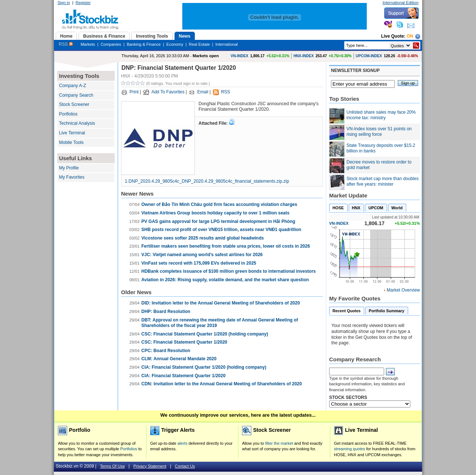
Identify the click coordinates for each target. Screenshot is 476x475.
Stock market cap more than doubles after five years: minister (382, 182)
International (227, 44)
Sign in (64, 3)
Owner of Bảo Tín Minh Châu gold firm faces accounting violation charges (219, 204)
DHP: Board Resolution (166, 311)
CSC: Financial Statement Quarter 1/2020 (184, 342)
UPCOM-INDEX (369, 56)
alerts (182, 443)
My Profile (69, 168)
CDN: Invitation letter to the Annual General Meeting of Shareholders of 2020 (222, 384)
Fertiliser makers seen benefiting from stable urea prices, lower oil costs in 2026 (226, 246)
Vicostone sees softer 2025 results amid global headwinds (203, 238)
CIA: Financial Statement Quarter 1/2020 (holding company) (204, 367)
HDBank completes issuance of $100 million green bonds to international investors (229, 271)
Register (83, 3)
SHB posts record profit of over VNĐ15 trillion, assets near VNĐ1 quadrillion (221, 230)
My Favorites (72, 177)
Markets (88, 44)
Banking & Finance (144, 44)
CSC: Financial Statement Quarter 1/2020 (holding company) (205, 334)
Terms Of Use (112, 466)
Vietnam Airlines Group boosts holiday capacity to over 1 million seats (215, 213)
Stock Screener (74, 104)
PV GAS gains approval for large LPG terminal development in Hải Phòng (218, 221)
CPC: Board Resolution (166, 351)
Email (203, 92)
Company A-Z (73, 86)
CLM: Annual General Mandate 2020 (179, 359)
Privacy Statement (150, 466)
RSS (66, 44)
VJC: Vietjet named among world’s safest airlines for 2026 (202, 255)
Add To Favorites (168, 92)
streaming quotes (349, 449)
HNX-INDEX (303, 56)
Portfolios (68, 114)
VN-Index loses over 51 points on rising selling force (379, 132)
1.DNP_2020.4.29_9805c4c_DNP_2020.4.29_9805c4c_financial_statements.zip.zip (207, 181)
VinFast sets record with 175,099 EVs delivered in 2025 (199, 263)
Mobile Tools (71, 142)
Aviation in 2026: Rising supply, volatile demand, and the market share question (225, 280)
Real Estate (199, 44)
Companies (111, 44)
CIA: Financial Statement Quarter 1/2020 (183, 376)
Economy (175, 44)
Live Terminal (72, 133)
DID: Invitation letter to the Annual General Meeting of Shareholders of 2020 (221, 303)
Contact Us (185, 466)
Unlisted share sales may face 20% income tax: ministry (381, 115)
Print (134, 92)
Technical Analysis (77, 123)
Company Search (76, 95)
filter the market (279, 443)
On (410, 36)
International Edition (401, 3)
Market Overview (403, 290)
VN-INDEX (239, 56)
